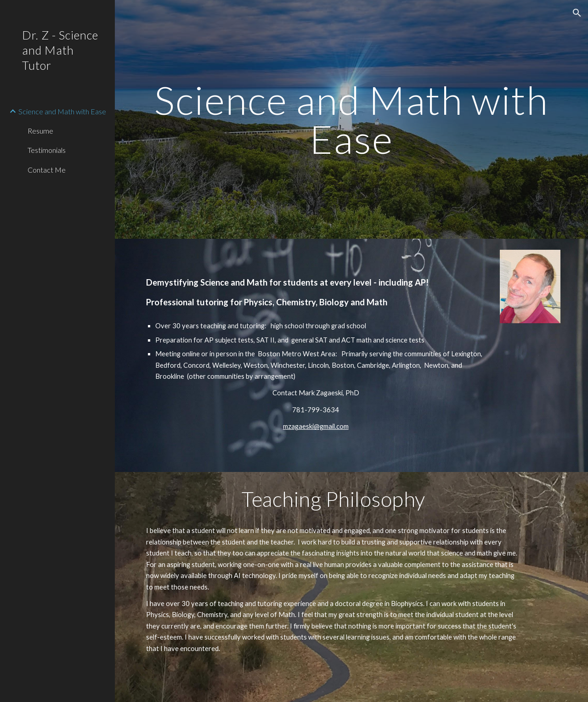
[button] (577, 13)
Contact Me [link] (47, 170)
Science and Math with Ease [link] (62, 111)
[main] (352, 120)
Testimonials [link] (47, 150)
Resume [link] (40, 131)
